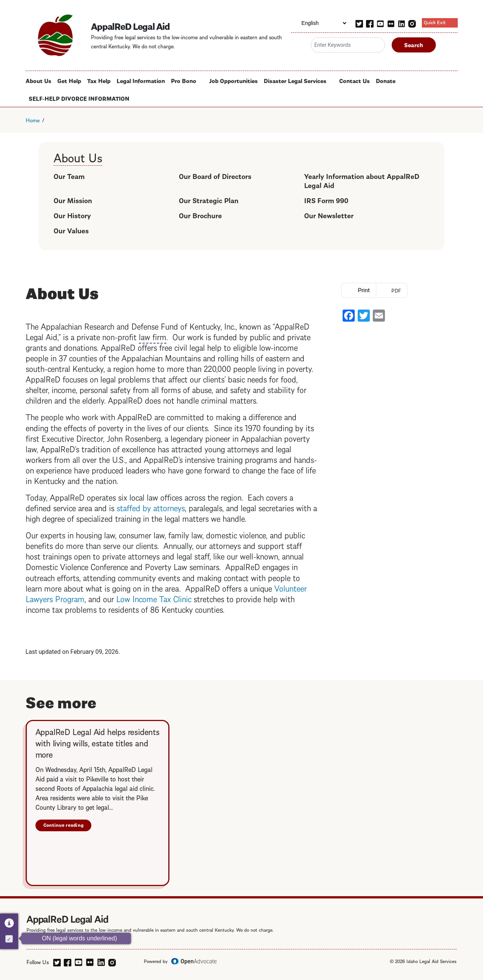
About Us (38, 80)
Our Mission (73, 200)
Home (33, 120)
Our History (72, 215)
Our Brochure (200, 215)
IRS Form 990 (326, 200)
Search (414, 45)
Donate (386, 80)
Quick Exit (435, 22)
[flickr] (391, 23)
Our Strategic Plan (209, 200)
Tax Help (99, 80)
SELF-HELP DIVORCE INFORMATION (79, 98)
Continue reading (64, 825)
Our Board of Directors (215, 176)
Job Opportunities (233, 80)
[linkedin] (401, 23)
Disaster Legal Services (295, 80)
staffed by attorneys (151, 507)
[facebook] (370, 23)
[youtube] (380, 23)
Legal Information (141, 80)
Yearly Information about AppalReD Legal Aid (362, 180)
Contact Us (355, 80)
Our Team (69, 176)
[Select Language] (319, 23)
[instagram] (412, 23)
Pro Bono (184, 80)
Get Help (69, 80)
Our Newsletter (329, 215)
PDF (396, 290)
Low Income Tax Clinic (154, 598)
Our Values (71, 230)
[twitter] (359, 23)
